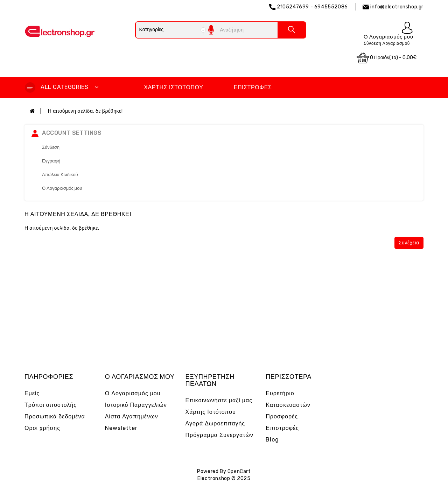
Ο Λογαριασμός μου (62, 188)
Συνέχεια (409, 243)
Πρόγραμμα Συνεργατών (219, 435)
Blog (272, 440)
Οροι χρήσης (42, 428)
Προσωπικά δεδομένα (55, 416)
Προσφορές (282, 416)
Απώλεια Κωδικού (60, 175)
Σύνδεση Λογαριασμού (387, 43)
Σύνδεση (51, 147)
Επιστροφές (253, 87)
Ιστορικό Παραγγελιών (136, 405)
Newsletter (121, 428)
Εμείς (32, 393)
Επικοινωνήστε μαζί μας (219, 400)
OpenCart (239, 471)
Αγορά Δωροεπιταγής (215, 423)
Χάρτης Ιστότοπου (173, 87)
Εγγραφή (51, 161)
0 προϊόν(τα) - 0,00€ (387, 58)
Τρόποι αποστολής (51, 405)
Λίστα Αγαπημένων (132, 416)
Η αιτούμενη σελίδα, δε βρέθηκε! (85, 111)
